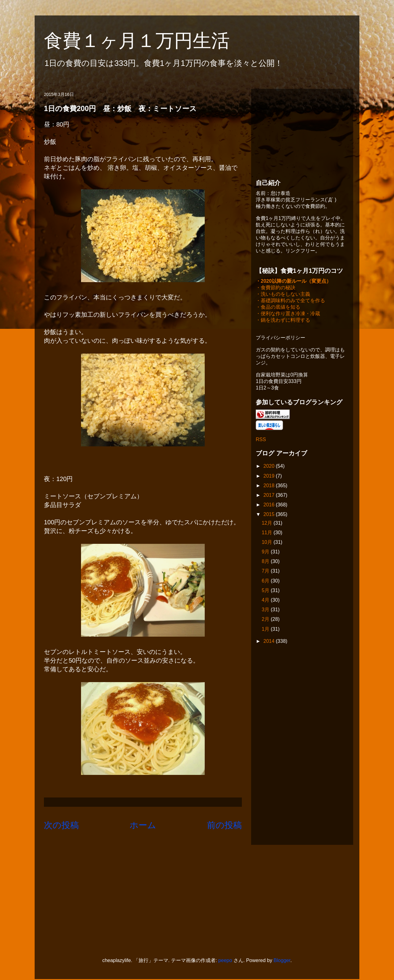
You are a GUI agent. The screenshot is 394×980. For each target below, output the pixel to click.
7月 (266, 572)
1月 (266, 630)
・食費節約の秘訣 (276, 288)
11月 (268, 533)
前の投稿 (224, 825)
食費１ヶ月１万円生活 (146, 41)
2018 (270, 486)
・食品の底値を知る (278, 308)
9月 (266, 552)
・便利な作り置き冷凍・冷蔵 (288, 314)
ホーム (143, 825)
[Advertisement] (302, 132)
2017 (270, 496)
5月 (266, 591)
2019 (270, 477)
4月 (266, 601)
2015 (270, 515)
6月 (266, 581)
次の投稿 (61, 825)
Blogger (282, 961)
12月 (268, 524)
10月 (268, 543)
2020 (270, 467)
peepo (225, 961)
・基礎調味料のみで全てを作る (290, 301)
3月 (266, 610)
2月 (266, 620)
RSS (261, 440)
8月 (266, 562)
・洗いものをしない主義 (283, 295)
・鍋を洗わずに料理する (283, 321)
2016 (270, 505)
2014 (270, 642)
